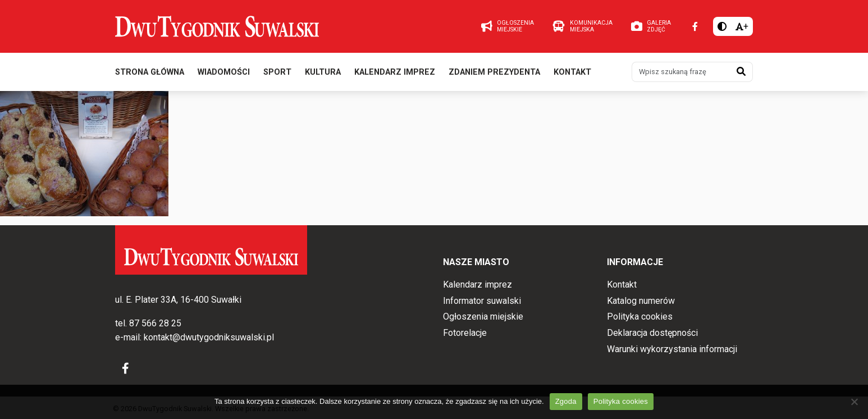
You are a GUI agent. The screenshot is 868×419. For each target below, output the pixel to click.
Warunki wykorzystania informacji (672, 349)
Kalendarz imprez (395, 72)
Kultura (323, 72)
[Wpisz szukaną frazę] (681, 72)
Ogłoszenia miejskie (483, 316)
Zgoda (566, 401)
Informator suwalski (482, 301)
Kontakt (572, 72)
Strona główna (150, 72)
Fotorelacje (465, 333)
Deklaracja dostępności (652, 333)
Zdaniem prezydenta (494, 72)
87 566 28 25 (155, 323)
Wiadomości (224, 72)
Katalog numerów (641, 301)
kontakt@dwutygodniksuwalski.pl (209, 337)
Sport (277, 72)
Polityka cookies (640, 316)
